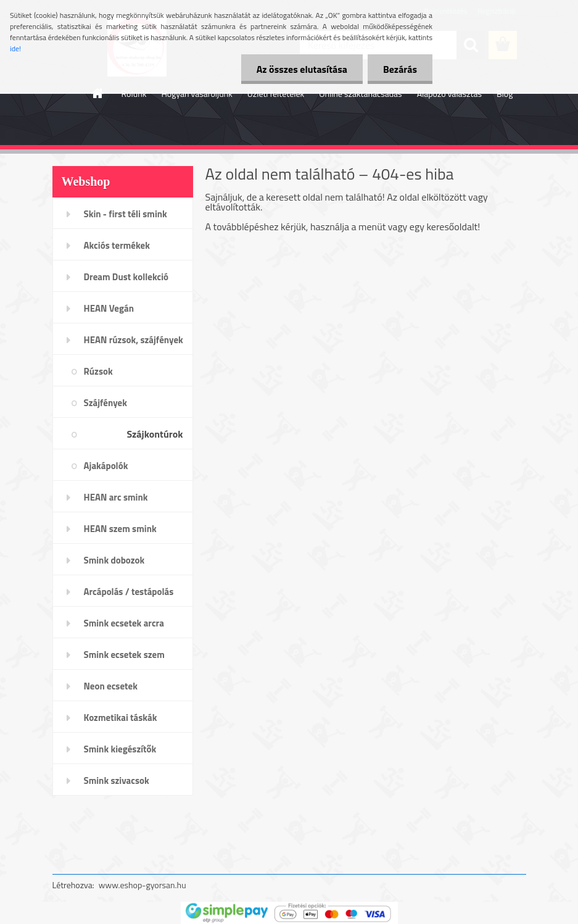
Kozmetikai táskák (121, 718)
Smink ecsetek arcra (124, 623)
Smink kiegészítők (120, 749)
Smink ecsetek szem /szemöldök (124, 659)
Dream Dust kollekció (126, 277)
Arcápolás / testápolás (129, 592)
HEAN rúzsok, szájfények (134, 340)
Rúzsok (98, 371)
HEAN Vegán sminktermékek (115, 312)
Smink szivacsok (117, 780)
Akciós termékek (117, 245)
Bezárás (400, 69)
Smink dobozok (114, 560)
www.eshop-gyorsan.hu (142, 885)
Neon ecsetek (111, 686)
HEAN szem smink (120, 529)
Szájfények (105, 403)
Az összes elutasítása (302, 69)
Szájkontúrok (155, 434)
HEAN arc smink (116, 497)
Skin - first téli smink (126, 214)
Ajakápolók (106, 466)
